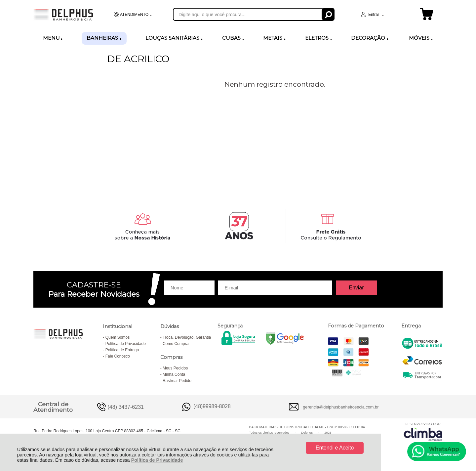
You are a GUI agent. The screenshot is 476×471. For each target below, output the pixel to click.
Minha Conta (174, 374)
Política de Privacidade (157, 460)
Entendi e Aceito (335, 448)
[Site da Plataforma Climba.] (423, 431)
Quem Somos (118, 337)
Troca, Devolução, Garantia (187, 337)
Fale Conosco (118, 356)
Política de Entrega (122, 350)
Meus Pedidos (175, 368)
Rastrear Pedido (177, 381)
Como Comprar (176, 344)
